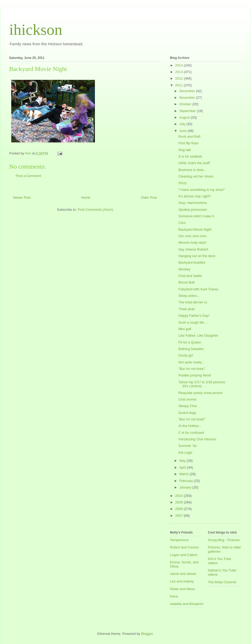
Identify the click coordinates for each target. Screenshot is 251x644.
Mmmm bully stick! (192, 243)
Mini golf (185, 329)
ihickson (36, 30)
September (188, 111)
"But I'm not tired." (192, 369)
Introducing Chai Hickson (197, 439)
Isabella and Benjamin (187, 604)
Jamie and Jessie (183, 574)
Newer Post (22, 198)
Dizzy (182, 183)
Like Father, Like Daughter (198, 335)
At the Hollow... (190, 426)
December (188, 91)
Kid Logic (185, 453)
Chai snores (187, 399)
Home (86, 198)
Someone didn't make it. (196, 216)
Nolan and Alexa (182, 589)
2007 (179, 516)
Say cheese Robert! (193, 249)
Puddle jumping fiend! (195, 375)
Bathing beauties (191, 349)
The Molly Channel (222, 582)
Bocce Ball (186, 282)
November (188, 98)
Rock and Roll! (189, 137)
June (184, 131)
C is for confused (191, 433)
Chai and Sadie (190, 276)
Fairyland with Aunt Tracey (198, 289)
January (186, 487)
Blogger (147, 634)
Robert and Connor (184, 547)
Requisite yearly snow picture (200, 393)
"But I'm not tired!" (192, 419)
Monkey (184, 269)
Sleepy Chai (187, 406)
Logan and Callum (184, 555)
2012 (179, 78)
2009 (179, 502)
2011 (179, 85)
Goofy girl (186, 355)
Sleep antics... (189, 296)
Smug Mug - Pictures (224, 540)
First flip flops (188, 143)
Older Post (149, 198)
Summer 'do (187, 446)
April (183, 467)
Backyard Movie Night (195, 229)
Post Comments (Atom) (95, 210)
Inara (174, 596)
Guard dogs (187, 413)
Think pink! (187, 309)
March (185, 474)
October (186, 104)
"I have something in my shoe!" (202, 190)
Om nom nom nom (192, 236)
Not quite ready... (191, 362)
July (183, 124)
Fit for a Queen (190, 342)
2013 (179, 72)
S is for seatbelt (190, 156)
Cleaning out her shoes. (196, 176)
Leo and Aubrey (182, 581)
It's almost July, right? (195, 196)
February (187, 481)
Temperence (179, 540)
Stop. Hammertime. (193, 203)
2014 (179, 65)
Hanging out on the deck (197, 256)
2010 (179, 496)
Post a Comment (28, 176)
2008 (179, 509)
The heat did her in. (193, 302)
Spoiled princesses (193, 210)
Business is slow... (192, 170)
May (183, 461)
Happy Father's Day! (194, 316)
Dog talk (185, 150)
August (185, 117)
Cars (182, 223)
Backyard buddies (192, 262)
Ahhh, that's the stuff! (194, 163)
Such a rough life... (192, 322)
